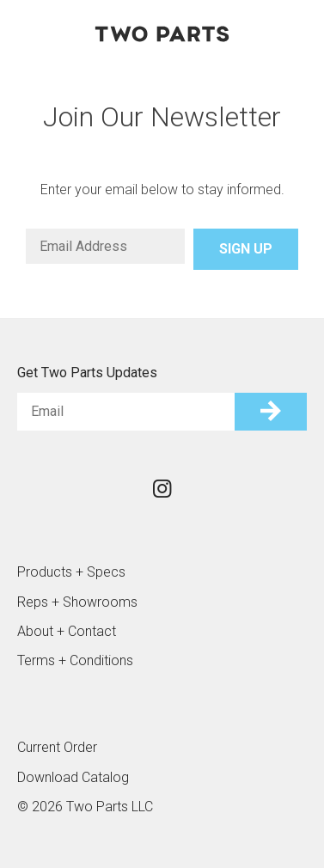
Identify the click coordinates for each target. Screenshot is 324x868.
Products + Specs (71, 572)
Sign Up (246, 249)
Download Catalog (73, 777)
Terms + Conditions (75, 660)
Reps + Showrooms (77, 602)
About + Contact (67, 631)
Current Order (57, 747)
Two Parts (162, 34)
